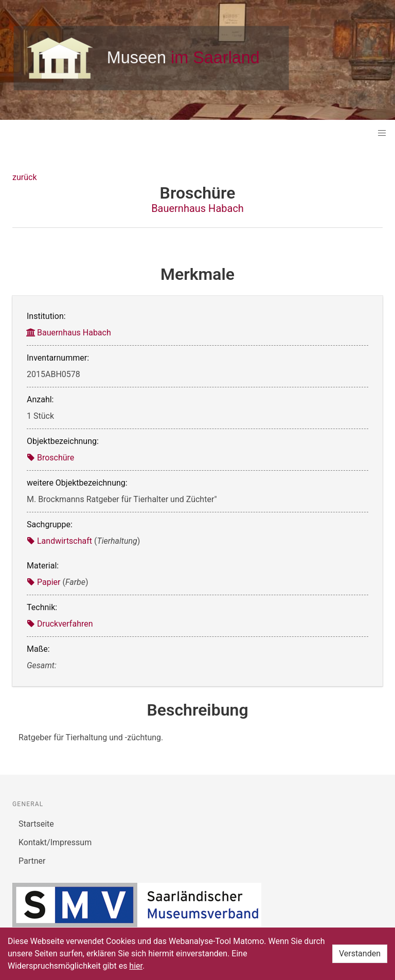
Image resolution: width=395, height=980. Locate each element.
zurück (24, 177)
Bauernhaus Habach (197, 208)
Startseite (36, 824)
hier (136, 966)
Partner (32, 861)
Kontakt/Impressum (55, 842)
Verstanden (360, 954)
